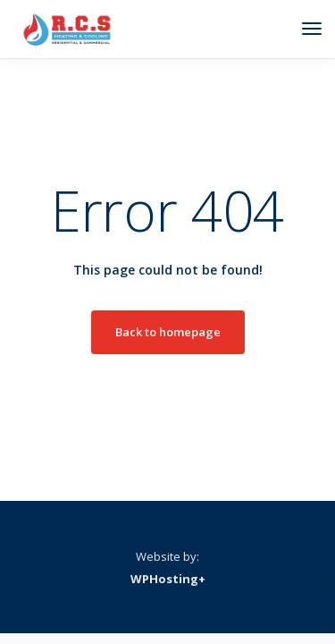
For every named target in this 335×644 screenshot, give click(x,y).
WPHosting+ (168, 579)
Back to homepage (168, 332)
